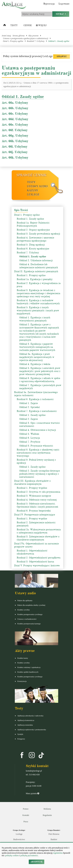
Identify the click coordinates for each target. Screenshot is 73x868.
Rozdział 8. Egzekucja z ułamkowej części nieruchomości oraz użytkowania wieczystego (38, 453)
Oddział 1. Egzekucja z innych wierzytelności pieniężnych (35, 319)
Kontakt (26, 815)
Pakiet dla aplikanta (25, 600)
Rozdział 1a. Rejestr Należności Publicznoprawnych (33, 224)
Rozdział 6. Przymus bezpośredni (34, 511)
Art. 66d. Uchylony (15, 119)
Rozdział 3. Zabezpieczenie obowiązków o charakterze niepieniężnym (38, 538)
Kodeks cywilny (24, 610)
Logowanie (64, 4)
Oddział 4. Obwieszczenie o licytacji (38, 430)
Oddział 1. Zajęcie (28, 403)
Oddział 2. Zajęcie (28, 419)
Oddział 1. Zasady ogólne (59, 41)
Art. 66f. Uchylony (15, 130)
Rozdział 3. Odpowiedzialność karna (35, 562)
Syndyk (20, 734)
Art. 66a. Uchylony (15, 103)
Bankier (54, 839)
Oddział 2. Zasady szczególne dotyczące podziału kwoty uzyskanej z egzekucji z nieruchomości (40, 474)
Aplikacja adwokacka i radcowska (30, 716)
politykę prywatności (29, 855)
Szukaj (61, 14)
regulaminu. (58, 853)
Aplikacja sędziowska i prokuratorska (32, 730)
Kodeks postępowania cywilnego (30, 614)
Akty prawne (33, 36)
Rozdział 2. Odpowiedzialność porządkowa (39, 558)
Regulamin (47, 815)
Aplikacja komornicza (26, 720)
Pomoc (26, 809)
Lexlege (19, 834)
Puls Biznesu (54, 834)
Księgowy (21, 739)
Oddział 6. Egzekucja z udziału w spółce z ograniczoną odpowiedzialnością (40, 380)
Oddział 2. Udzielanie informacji (36, 260)
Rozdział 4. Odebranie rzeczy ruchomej (37, 500)
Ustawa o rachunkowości (27, 619)
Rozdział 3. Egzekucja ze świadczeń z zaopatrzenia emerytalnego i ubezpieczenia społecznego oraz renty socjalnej (38, 293)
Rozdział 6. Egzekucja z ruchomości (35, 399)
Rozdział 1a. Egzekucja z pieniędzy (35, 279)
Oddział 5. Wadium (29, 434)
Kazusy (33, 190)
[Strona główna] (5, 26)
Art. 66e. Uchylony (15, 125)
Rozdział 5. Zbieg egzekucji (31, 245)
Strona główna (19, 36)
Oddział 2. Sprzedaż (30, 407)
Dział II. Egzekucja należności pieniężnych (36, 271)
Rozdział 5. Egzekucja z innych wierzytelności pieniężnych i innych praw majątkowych (38, 311)
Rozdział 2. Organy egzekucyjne (33, 230)
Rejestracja (49, 4)
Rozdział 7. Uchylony (36, 41)
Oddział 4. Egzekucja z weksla (35, 364)
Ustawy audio (37, 186)
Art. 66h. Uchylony (15, 141)
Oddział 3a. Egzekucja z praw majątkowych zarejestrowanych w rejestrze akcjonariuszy (37, 357)
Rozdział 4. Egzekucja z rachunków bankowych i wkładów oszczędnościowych (38, 302)
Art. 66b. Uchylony (15, 108)
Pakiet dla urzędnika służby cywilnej (31, 605)
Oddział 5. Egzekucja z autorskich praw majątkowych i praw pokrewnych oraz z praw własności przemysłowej (40, 371)
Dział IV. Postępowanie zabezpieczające (35, 515)
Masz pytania (32, 793)
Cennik (28, 25)
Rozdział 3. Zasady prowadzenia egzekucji (38, 234)
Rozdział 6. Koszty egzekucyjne (33, 249)
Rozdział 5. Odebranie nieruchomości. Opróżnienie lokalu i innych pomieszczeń (37, 505)
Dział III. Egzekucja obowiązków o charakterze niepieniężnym (32, 482)
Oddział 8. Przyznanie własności (36, 446)
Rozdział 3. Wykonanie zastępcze (34, 496)
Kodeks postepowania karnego (29, 624)
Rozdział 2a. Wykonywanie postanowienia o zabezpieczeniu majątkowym (39, 531)
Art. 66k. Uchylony (15, 158)
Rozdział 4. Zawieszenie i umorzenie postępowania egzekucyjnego (35, 239)
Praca (26, 822)
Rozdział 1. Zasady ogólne (30, 219)
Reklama (47, 809)
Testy (14, 25)
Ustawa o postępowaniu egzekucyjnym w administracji (26, 38)
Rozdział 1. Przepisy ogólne (31, 275)
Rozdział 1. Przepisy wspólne (32, 488)
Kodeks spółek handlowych (28, 672)
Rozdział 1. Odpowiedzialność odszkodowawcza (32, 552)
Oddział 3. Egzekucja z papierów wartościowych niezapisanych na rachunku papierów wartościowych (37, 347)
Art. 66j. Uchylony (15, 152)
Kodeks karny (23, 658)
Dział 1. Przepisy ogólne (13, 41)
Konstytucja (22, 681)
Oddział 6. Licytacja (30, 438)
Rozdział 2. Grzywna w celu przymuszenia (38, 492)
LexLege (33, 194)
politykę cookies (12, 855)
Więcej (41, 25)
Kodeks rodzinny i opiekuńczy (29, 667)
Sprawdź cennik (32, 175)
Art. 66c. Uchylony (15, 114)
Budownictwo (19, 839)
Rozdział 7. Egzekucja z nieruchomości (37, 411)
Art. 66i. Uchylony (15, 147)
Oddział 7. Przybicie (30, 442)
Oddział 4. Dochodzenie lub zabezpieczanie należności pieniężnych (39, 266)
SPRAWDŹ (62, 56)
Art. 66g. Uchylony (15, 136)
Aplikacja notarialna (25, 725)
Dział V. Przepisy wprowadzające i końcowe (37, 566)
